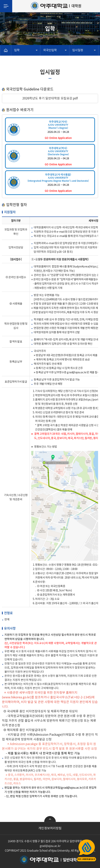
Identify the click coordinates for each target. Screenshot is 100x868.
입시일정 (78, 50)
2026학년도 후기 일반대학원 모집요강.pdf (50, 98)
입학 (17, 50)
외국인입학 (50, 50)
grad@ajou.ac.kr (50, 846)
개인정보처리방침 (50, 828)
